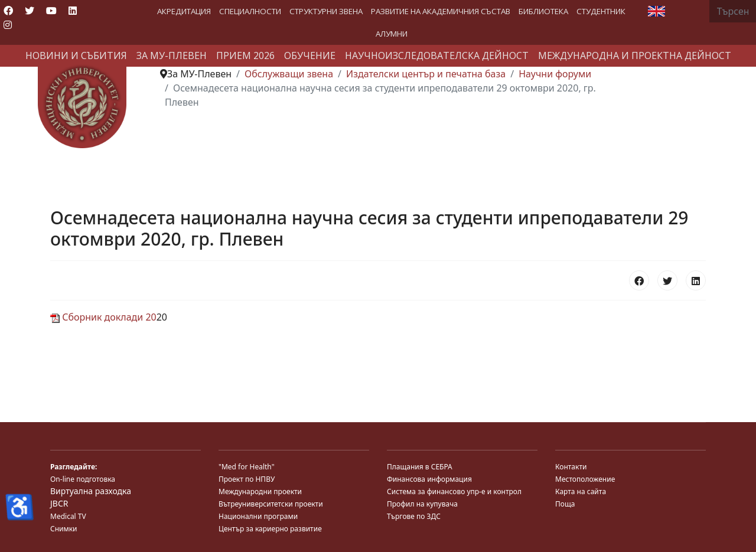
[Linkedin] (73, 11)
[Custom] (28, 25)
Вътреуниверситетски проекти (271, 504)
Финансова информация (429, 479)
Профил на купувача (422, 504)
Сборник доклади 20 (103, 317)
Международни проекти (260, 491)
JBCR (59, 503)
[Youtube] (51, 11)
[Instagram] (8, 25)
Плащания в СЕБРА (420, 467)
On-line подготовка (83, 479)
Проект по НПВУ (247, 479)
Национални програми (258, 516)
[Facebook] (8, 11)
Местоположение (585, 479)
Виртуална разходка (91, 491)
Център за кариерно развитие (270, 529)
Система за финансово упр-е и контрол (454, 491)
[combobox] (733, 11)
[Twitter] (30, 11)
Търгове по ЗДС (414, 516)
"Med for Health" (247, 467)
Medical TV (68, 516)
